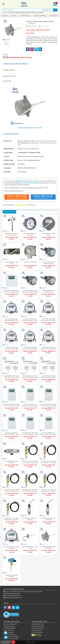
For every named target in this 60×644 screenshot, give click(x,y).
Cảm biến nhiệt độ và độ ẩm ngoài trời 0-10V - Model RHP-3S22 (48, 377)
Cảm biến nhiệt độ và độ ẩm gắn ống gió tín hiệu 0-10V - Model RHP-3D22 (11, 377)
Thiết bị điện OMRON (9, 628)
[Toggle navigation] (3, 4)
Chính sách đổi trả (37, 630)
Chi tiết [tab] (6, 55)
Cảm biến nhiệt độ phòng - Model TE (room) (30, 128)
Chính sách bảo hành (38, 628)
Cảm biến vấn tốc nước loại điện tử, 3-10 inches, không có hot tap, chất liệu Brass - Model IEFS (30, 491)
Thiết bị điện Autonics (9, 634)
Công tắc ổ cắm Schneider (11, 638)
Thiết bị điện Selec (9, 630)
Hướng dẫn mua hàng (38, 626)
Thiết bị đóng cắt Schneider (11, 636)
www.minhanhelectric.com (16, 598)
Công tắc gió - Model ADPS (30, 262)
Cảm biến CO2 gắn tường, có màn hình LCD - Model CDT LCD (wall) (12, 292)
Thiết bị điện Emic (9, 632)
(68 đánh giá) (31, 23)
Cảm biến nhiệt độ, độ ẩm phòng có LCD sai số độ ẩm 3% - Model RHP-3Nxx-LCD (30, 434)
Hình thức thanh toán (37, 624)
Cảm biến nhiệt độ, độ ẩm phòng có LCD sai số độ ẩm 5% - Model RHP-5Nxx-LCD (12, 406)
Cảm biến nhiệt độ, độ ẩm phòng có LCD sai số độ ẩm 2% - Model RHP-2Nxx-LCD (48, 406)
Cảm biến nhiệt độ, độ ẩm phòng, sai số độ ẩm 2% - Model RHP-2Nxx (12, 434)
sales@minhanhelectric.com (15, 596)
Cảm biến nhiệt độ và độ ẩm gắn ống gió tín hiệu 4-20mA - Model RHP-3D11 (30, 377)
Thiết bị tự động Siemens (10, 624)
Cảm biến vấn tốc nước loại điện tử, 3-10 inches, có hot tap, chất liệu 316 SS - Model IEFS (30, 463)
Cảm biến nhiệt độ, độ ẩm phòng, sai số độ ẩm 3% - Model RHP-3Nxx (48, 434)
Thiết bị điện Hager (9, 626)
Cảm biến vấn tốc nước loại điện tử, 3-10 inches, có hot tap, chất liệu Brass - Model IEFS (48, 463)
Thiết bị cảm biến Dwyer (31, 183)
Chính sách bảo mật (37, 632)
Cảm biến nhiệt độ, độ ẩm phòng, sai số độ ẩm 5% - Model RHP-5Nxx (30, 406)
